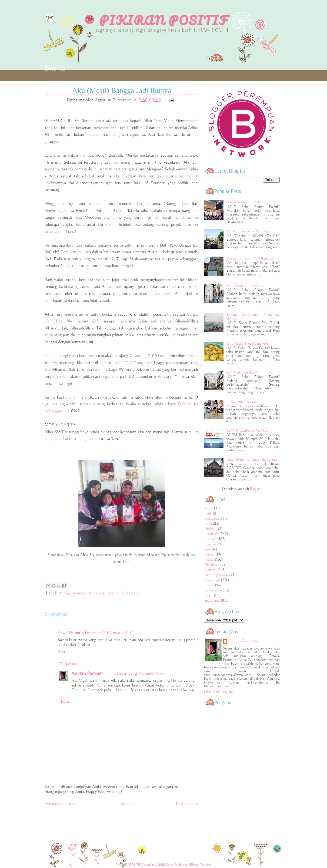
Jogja (208, 544)
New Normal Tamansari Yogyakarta (252, 460)
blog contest (213, 519)
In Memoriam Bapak (241, 402)
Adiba (64, 593)
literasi (209, 560)
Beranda (55, 69)
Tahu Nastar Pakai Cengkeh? (248, 344)
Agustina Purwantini (89, 674)
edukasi (210, 529)
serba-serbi (212, 590)
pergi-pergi (212, 580)
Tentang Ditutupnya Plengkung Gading (253, 317)
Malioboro (212, 565)
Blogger (255, 489)
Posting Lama (187, 804)
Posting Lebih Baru (61, 804)
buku (208, 524)
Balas (62, 652)
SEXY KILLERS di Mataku (247, 430)
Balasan (71, 664)
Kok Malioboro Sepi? (242, 373)
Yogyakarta (212, 601)
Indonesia (211, 534)
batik (208, 513)
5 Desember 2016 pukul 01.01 (107, 633)
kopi (208, 549)
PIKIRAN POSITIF (163, 20)
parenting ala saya (123, 593)
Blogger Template (201, 865)
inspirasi (79, 593)
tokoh (209, 596)
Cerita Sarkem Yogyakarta (245, 285)
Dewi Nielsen (69, 633)
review (209, 585)
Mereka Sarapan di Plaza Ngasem (251, 231)
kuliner (210, 554)
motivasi (96, 593)
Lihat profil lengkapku (220, 692)
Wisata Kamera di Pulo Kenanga (250, 258)
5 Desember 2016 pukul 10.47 (139, 674)
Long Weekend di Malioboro (247, 202)
